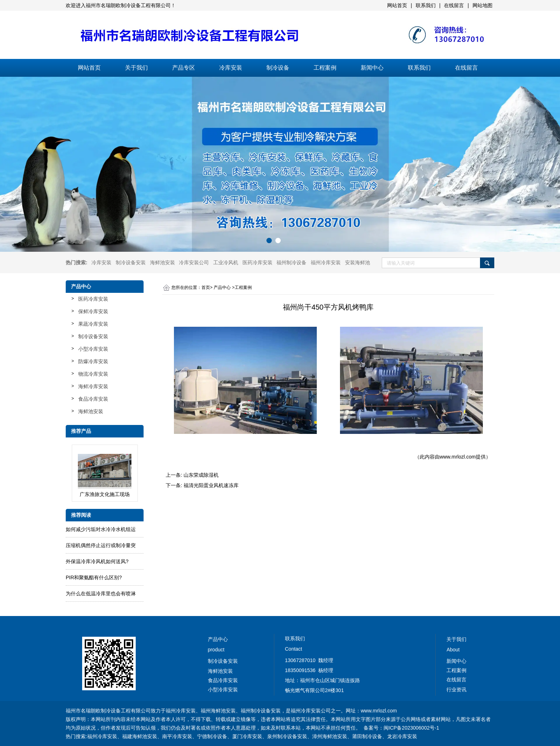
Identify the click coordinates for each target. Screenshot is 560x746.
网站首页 (89, 68)
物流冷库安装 (93, 374)
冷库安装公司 (194, 262)
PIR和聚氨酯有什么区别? (94, 577)
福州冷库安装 (326, 262)
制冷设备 (278, 68)
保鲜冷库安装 (93, 311)
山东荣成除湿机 (201, 475)
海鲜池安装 (162, 262)
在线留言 (466, 68)
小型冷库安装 (93, 349)
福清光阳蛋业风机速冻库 (211, 485)
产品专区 (184, 68)
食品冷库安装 (93, 399)
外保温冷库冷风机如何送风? (97, 561)
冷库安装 (231, 68)
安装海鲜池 (357, 262)
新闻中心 (372, 68)
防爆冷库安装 (93, 361)
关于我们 (136, 68)
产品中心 (222, 287)
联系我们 (419, 68)
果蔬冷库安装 (93, 324)
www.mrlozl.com (458, 457)
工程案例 (325, 68)
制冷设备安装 (131, 262)
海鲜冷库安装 (93, 386)
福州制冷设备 (291, 262)
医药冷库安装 (257, 262)
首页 (206, 287)
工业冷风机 (226, 262)
